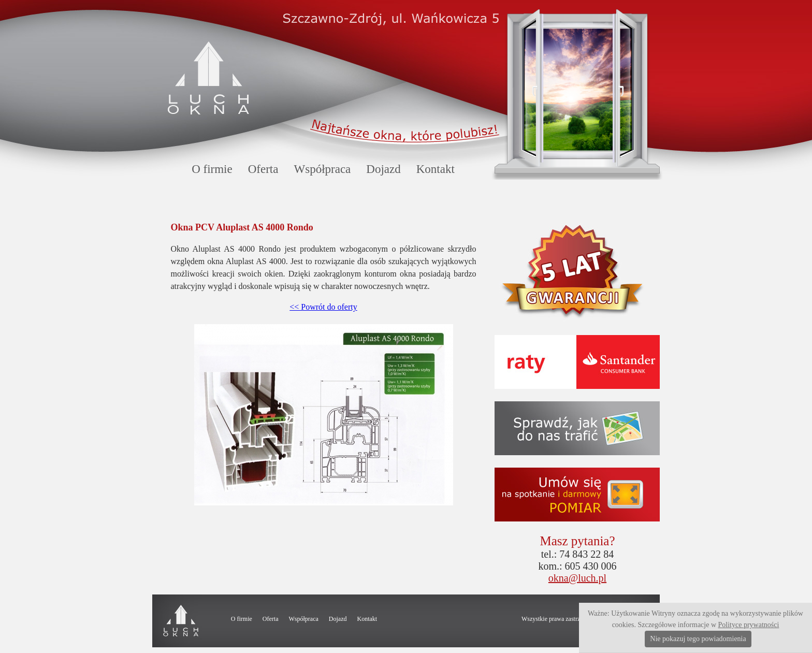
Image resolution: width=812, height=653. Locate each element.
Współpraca (322, 169)
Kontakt (436, 169)
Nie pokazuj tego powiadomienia (698, 639)
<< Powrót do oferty (323, 307)
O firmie (212, 169)
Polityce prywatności (749, 625)
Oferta (263, 169)
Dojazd (383, 169)
